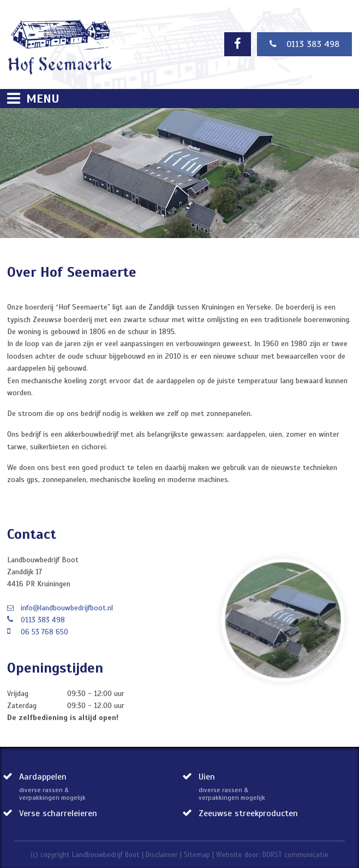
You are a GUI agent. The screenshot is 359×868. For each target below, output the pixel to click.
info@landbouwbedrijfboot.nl (67, 608)
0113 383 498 (304, 44)
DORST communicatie (295, 855)
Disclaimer (162, 855)
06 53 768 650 (44, 632)
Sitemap (197, 855)
